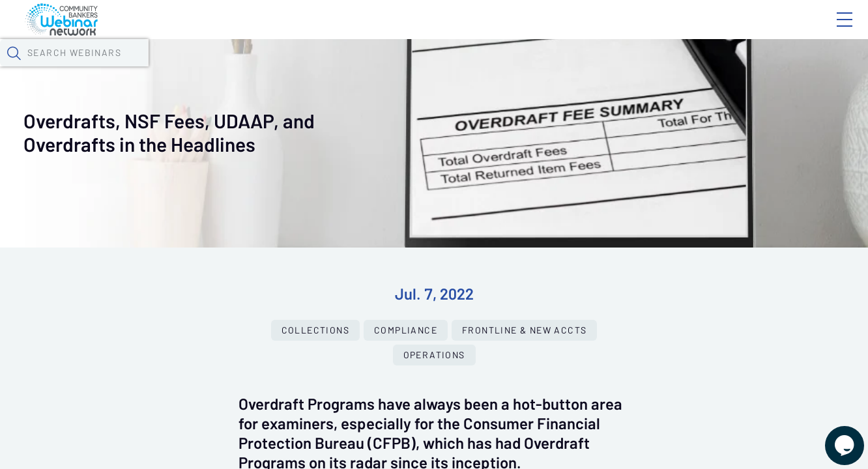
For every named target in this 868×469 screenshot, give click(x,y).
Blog (659, 31)
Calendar (304, 68)
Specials (458, 68)
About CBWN (740, 31)
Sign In (830, 31)
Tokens (369, 68)
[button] (710, 67)
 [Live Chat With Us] (833, 436)
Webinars (231, 68)
